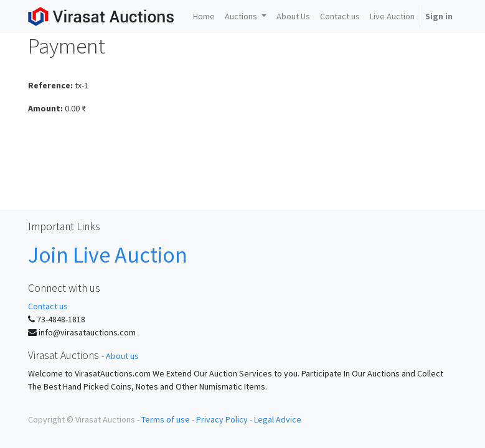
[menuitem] (204, 16)
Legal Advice (278, 419)
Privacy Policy (222, 419)
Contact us (48, 306)
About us (122, 356)
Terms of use (166, 419)
